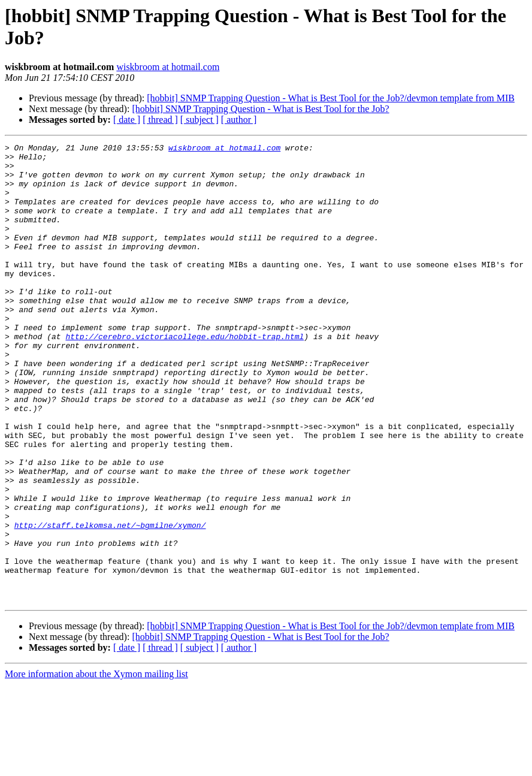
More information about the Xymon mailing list (96, 766)
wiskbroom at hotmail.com (168, 67)
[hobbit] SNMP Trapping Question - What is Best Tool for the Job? (260, 109)
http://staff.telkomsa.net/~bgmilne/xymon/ (110, 602)
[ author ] (239, 120)
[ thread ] (160, 120)
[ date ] (127, 120)
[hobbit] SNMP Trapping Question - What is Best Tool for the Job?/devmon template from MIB (331, 98)
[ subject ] (199, 120)
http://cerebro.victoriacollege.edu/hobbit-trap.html (185, 376)
